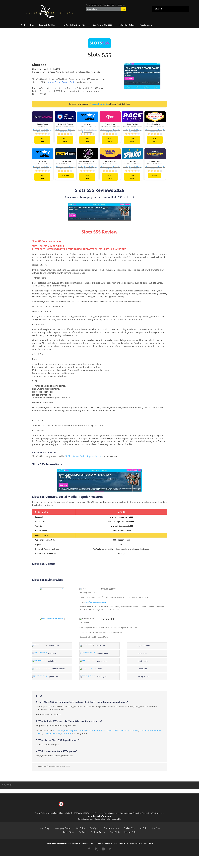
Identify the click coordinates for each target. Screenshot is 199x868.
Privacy (100, 843)
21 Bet (46, 733)
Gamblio (84, 731)
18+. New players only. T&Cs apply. (43, 130)
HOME (23, 25)
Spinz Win (93, 731)
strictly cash (143, 661)
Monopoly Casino (63, 828)
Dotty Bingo (69, 832)
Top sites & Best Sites (47, 25)
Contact (84, 843)
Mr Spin (143, 828)
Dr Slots (83, 832)
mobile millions (49, 669)
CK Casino (66, 733)
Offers (155, 176)
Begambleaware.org (43, 132)
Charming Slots (71, 731)
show (13, 785)
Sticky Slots (114, 731)
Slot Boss (156, 828)
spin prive (47, 653)
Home (76, 843)
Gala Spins (94, 828)
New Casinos (134, 843)
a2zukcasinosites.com (58, 843)
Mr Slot (68, 456)
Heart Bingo (45, 828)
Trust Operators (146, 25)
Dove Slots (115, 832)
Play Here (42, 140)
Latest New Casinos (127, 25)
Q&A (145, 843)
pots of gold (95, 676)
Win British (55, 733)
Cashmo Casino (98, 832)
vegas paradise (144, 646)
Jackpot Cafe (130, 832)
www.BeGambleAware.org (99, 816)
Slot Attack (126, 731)
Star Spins (80, 828)
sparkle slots (95, 653)
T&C (92, 843)
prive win (94, 669)
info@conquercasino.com (96, 602)
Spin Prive (103, 731)
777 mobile (58, 731)
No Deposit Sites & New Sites (74, 25)
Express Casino (69, 82)
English (158, 9)
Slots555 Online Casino (58, 72)
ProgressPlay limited (99, 104)
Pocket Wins (130, 828)
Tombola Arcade (112, 828)
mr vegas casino (144, 676)
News (108, 843)
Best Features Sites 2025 (102, 25)
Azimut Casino (54, 82)
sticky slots (142, 653)
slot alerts (47, 661)
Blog (32, 25)
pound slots (95, 661)
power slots (48, 676)
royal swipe (142, 669)
